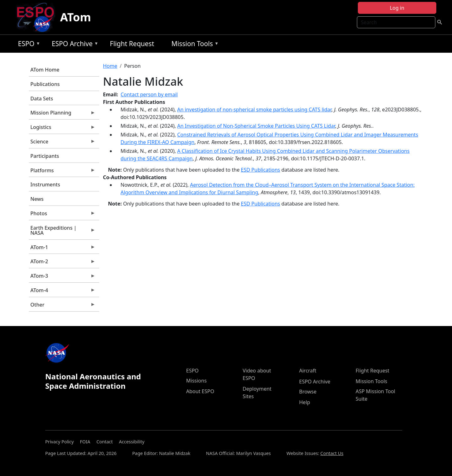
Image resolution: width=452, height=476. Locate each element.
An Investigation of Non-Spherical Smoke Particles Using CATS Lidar (256, 126)
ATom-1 (62, 249)
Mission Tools (194, 45)
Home (110, 66)
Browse (308, 392)
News (37, 199)
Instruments (45, 185)
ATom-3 (62, 277)
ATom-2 (62, 263)
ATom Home (45, 70)
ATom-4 (62, 292)
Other (62, 306)
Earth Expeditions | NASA (62, 232)
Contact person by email (149, 94)
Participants (45, 156)
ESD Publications (260, 170)
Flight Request (132, 44)
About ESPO (200, 391)
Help (305, 402)
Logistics (62, 129)
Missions (196, 381)
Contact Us (332, 453)
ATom (76, 17)
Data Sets (42, 99)
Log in (397, 8)
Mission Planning (62, 114)
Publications (45, 84)
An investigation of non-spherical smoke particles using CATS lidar (254, 110)
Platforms (62, 172)
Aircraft (308, 371)
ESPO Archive (74, 45)
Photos (62, 215)
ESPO (27, 45)
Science (62, 143)
